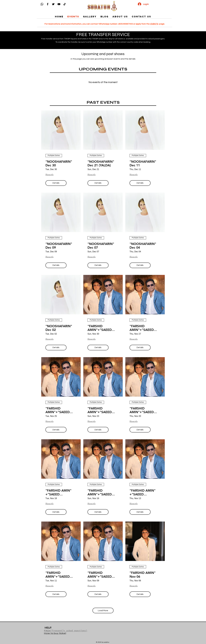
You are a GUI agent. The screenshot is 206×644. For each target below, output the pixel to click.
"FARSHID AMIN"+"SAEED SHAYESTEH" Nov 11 (59, 575)
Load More (103, 610)
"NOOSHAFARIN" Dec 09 (59, 246)
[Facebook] (48, 4)
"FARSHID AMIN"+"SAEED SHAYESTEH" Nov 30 (101, 328)
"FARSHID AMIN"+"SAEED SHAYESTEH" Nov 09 (101, 575)
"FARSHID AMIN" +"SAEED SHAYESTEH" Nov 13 (143, 492)
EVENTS (154, 24)
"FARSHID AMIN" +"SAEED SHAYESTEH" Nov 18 (59, 492)
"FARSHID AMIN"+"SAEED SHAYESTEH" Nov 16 (101, 492)
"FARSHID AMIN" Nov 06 (143, 575)
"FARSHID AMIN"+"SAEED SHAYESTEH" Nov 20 (143, 410)
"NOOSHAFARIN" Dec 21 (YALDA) (101, 164)
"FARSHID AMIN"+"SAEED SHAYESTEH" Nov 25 (59, 410)
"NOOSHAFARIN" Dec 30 (59, 164)
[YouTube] (59, 4)
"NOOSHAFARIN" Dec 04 (143, 246)
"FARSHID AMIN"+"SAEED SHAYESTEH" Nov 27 (143, 328)
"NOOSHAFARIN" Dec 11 (143, 164)
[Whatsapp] (42, 4)
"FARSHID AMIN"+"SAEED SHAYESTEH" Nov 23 (101, 410)
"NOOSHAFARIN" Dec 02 (59, 328)
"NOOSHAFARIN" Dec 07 (101, 246)
